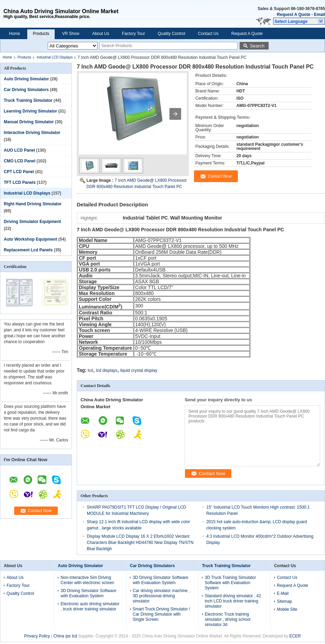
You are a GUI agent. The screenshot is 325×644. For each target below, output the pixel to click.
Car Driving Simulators (26, 90)
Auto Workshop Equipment (30, 239)
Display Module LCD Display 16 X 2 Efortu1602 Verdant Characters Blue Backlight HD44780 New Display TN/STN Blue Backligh (140, 543)
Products (41, 34)
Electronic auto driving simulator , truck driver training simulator (90, 606)
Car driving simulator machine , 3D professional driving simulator (161, 596)
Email (319, 15)
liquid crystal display (139, 370)
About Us (100, 34)
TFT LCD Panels (20, 182)
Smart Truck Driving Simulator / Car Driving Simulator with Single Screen (161, 614)
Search (257, 46)
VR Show (71, 34)
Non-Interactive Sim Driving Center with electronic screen (87, 580)
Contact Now (40, 511)
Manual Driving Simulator (29, 122)
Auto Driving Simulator (26, 79)
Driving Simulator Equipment (32, 222)
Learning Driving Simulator (30, 111)
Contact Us (208, 34)
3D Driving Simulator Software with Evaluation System (88, 593)
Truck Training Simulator (28, 100)
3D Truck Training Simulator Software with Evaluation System (230, 583)
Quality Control (171, 34)
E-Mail (283, 593)
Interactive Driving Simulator (32, 133)
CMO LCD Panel (20, 161)
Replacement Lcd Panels (28, 250)
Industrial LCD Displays (55, 57)
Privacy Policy (37, 636)
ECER (295, 636)
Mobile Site (287, 609)
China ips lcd (65, 636)
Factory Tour (133, 34)
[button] (299, 21)
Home (15, 34)
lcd (90, 370)
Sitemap (285, 601)
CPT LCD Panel (19, 172)
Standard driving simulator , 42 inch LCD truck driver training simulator (233, 601)
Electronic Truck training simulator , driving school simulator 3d (228, 619)
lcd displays (107, 370)
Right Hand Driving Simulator (33, 204)
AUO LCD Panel (19, 150)
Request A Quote (294, 15)
